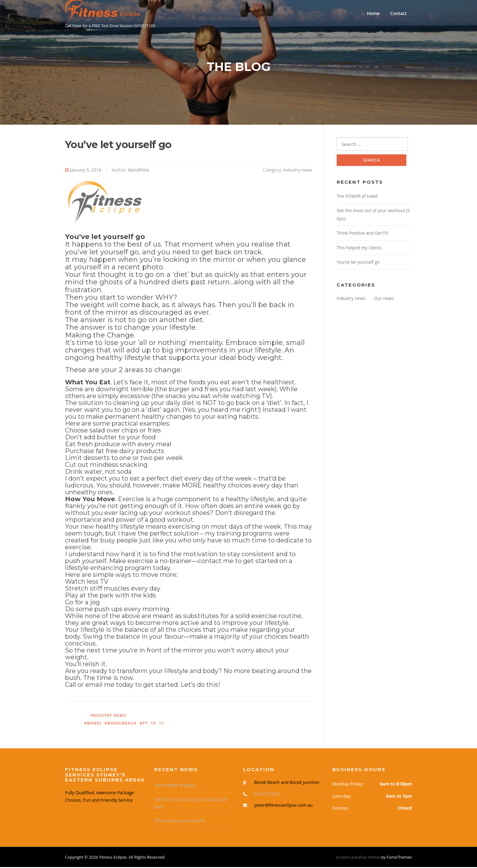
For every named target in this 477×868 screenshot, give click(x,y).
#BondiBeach (121, 724)
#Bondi (93, 724)
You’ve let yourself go (358, 263)
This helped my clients (359, 249)
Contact (399, 13)
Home (373, 13)
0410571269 (267, 794)
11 (162, 724)
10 (153, 724)
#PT (144, 724)
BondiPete (139, 171)
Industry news (298, 171)
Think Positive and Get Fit (362, 234)
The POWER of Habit (357, 197)
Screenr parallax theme (358, 858)
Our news (384, 299)
